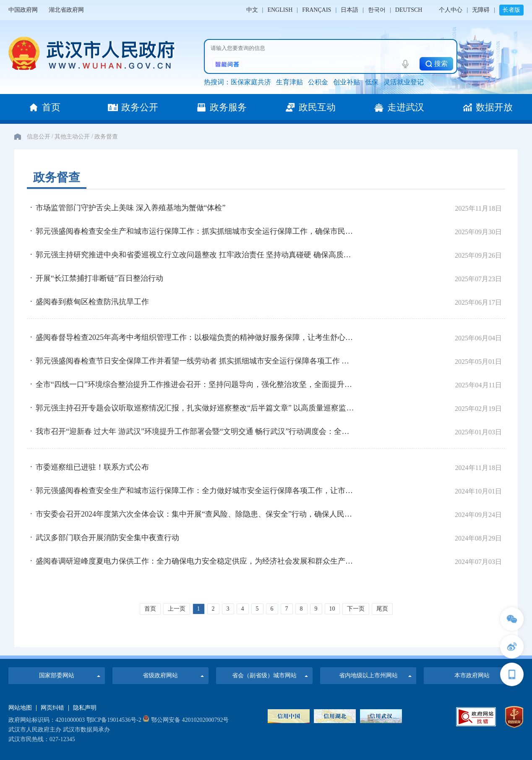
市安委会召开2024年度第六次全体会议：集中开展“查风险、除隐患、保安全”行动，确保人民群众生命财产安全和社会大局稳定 (196, 514)
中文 (252, 10)
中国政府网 (23, 10)
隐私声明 (85, 708)
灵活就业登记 (404, 82)
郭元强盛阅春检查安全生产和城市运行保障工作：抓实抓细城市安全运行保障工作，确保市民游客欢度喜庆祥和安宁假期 (196, 231)
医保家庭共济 (251, 82)
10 (332, 609)
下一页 (356, 609)
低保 (372, 82)
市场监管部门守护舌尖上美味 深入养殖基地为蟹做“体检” (130, 208)
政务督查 (106, 137)
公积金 (318, 82)
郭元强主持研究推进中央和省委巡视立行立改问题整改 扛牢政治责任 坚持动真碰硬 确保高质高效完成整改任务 (196, 255)
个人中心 (451, 10)
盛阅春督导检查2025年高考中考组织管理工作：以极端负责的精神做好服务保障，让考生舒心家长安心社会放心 (196, 337)
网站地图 (20, 708)
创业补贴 (347, 82)
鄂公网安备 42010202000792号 (186, 720)
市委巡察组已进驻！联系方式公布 (92, 467)
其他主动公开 (72, 137)
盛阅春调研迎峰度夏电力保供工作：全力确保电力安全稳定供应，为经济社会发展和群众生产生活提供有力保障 (196, 561)
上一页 (177, 609)
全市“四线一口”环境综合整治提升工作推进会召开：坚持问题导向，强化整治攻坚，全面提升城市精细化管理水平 (196, 384)
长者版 (511, 10)
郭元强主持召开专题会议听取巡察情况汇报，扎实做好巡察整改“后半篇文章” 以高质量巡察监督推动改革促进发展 (196, 408)
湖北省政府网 (66, 10)
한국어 (377, 10)
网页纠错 (52, 708)
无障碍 (481, 10)
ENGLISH (280, 10)
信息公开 (39, 137)
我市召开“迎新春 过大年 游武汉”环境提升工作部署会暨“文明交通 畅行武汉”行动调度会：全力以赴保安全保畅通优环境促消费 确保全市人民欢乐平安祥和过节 (196, 431)
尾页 (382, 609)
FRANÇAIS (317, 10)
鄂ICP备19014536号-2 (114, 720)
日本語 (349, 10)
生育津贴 (289, 82)
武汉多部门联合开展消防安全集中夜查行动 (107, 538)
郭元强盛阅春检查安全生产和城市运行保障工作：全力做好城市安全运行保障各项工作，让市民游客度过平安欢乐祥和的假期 (196, 491)
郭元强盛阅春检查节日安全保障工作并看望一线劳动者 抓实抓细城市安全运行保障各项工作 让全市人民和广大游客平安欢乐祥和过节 (196, 361)
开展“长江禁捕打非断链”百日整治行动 (99, 278)
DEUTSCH (409, 10)
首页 (150, 609)
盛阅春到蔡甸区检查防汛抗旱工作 (92, 302)
